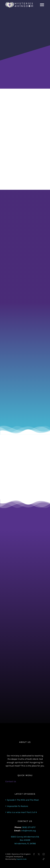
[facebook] (34, 854)
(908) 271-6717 (29, 827)
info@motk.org (28, 831)
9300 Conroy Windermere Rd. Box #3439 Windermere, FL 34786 (25, 840)
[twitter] (39, 854)
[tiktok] (44, 859)
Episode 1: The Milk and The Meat (23, 800)
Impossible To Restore (17, 806)
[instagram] (44, 854)
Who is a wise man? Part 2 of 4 (22, 812)
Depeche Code (21, 859)
